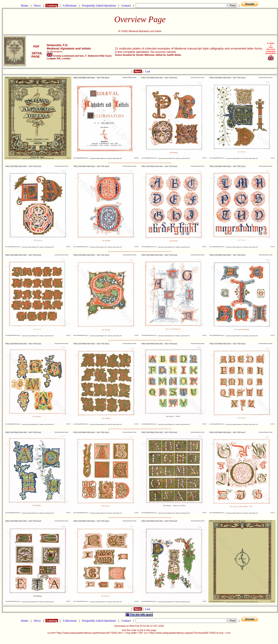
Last (148, 71)
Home (25, 5)
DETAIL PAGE (36, 55)
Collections (70, 5)
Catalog (52, 5)
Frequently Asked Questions (99, 5)
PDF (36, 46)
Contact (126, 5)
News (37, 5)
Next (138, 71)
